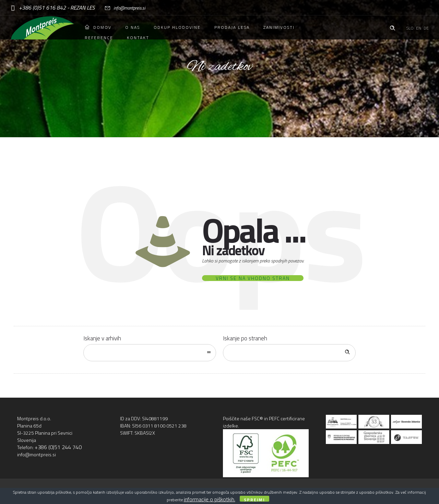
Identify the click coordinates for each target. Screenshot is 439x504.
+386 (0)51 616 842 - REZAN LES (52, 8)
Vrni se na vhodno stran (253, 278)
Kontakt (138, 38)
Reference (99, 38)
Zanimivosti (279, 27)
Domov (98, 27)
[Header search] (392, 27)
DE (426, 28)
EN (419, 28)
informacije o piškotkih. (210, 499)
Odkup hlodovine (177, 27)
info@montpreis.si (120, 8)
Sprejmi (254, 499)
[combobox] (150, 353)
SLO (410, 28)
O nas (133, 27)
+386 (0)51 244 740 (58, 447)
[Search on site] (289, 353)
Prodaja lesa (232, 27)
